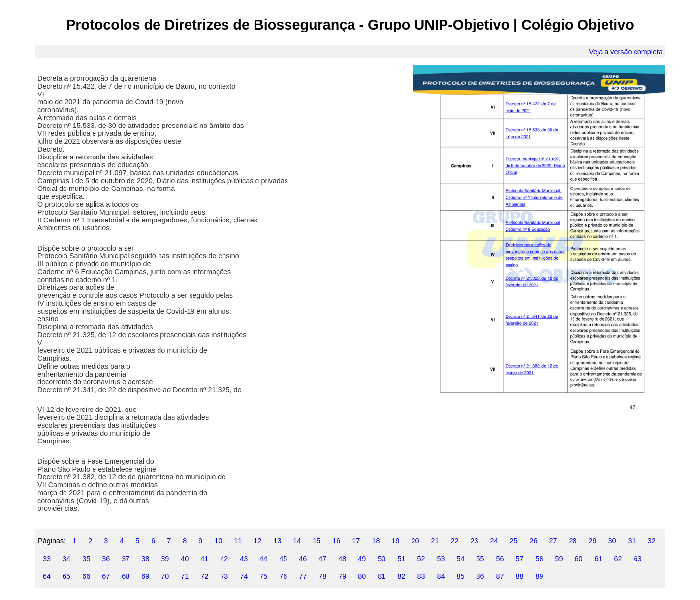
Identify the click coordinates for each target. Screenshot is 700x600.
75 (263, 576)
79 (342, 576)
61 (599, 559)
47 (322, 559)
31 (632, 541)
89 (539, 576)
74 (244, 576)
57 (519, 559)
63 (638, 559)
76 (283, 576)
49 (362, 559)
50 (382, 559)
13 (277, 541)
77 (303, 576)
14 (297, 541)
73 (224, 576)
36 (106, 559)
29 (593, 541)
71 (185, 576)
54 (460, 559)
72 (204, 576)
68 (126, 576)
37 (126, 559)
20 (415, 541)
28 (573, 541)
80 (362, 576)
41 (204, 559)
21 (435, 541)
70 (165, 576)
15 (317, 541)
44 (263, 559)
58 (539, 559)
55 (480, 559)
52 (421, 559)
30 (612, 541)
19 (395, 541)
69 (145, 576)
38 (145, 559)
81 (382, 576)
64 (47, 576)
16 (336, 541)
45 (283, 559)
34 (66, 559)
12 (257, 541)
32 (652, 541)
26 (534, 541)
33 (47, 559)
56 (500, 559)
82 (401, 576)
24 (494, 541)
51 (401, 559)
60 (579, 559)
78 (322, 576)
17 (356, 541)
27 (553, 541)
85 (460, 576)
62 (618, 559)
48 (342, 559)
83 (421, 576)
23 (474, 541)
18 (376, 541)
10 (218, 541)
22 (454, 541)
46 (303, 559)
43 (244, 559)
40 (185, 559)
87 (500, 576)
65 (66, 576)
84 (441, 576)
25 (513, 541)
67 (106, 576)
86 (480, 576)
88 (519, 576)
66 (86, 576)
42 (224, 559)
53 (441, 559)
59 (559, 559)
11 (238, 541)
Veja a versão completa (626, 52)
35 (86, 559)
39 (165, 559)
